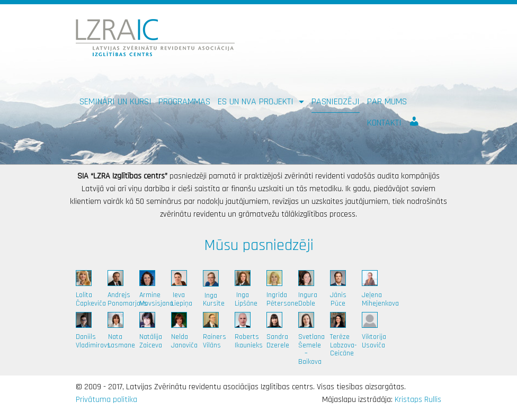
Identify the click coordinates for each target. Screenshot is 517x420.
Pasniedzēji (336, 101)
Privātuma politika (106, 400)
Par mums (387, 101)
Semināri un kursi (115, 101)
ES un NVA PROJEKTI (257, 101)
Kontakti (384, 123)
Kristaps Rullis (418, 400)
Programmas (184, 101)
